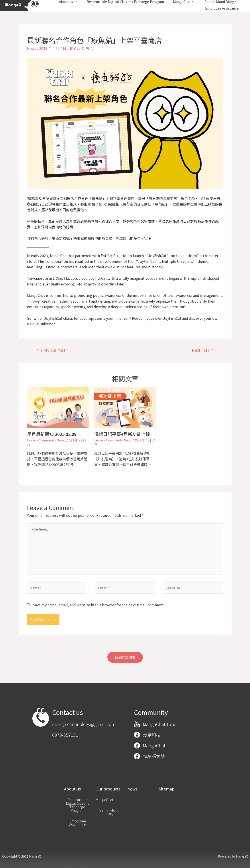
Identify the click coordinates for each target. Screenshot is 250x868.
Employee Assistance (222, 8)
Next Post (203, 350)
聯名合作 (77, 48)
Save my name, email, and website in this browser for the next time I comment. (99, 605)
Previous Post (51, 350)
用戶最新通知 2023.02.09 (52, 434)
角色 (89, 48)
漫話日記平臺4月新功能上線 (122, 434)
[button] (125, 657)
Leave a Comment (41, 440)
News (32, 48)
